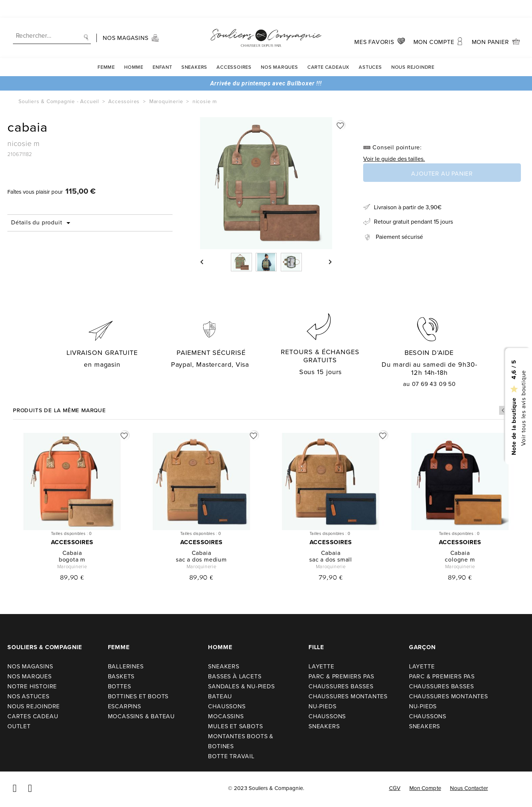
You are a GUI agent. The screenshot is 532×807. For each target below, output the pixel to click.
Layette (321, 666)
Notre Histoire (32, 686)
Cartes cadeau (33, 716)
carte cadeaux (328, 49)
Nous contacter (469, 788)
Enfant (162, 49)
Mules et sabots (235, 726)
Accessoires (234, 49)
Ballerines (126, 666)
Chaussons (227, 706)
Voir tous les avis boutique (523, 408)
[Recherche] (52, 18)
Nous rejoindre (413, 49)
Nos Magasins (30, 666)
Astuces (370, 49)
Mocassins (226, 716)
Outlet (19, 726)
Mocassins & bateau (141, 716)
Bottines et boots (138, 696)
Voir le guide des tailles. (394, 159)
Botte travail (231, 756)
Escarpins (125, 706)
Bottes (120, 686)
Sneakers (194, 49)
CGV (395, 788)
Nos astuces (28, 696)
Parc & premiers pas (341, 676)
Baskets (121, 676)
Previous (504, 410)
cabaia (72, 553)
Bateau (220, 696)
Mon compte (425, 788)
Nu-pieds (322, 706)
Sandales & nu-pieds (241, 686)
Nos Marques (279, 49)
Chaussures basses (341, 686)
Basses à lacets (235, 676)
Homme (134, 49)
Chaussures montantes (348, 696)
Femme (106, 49)
